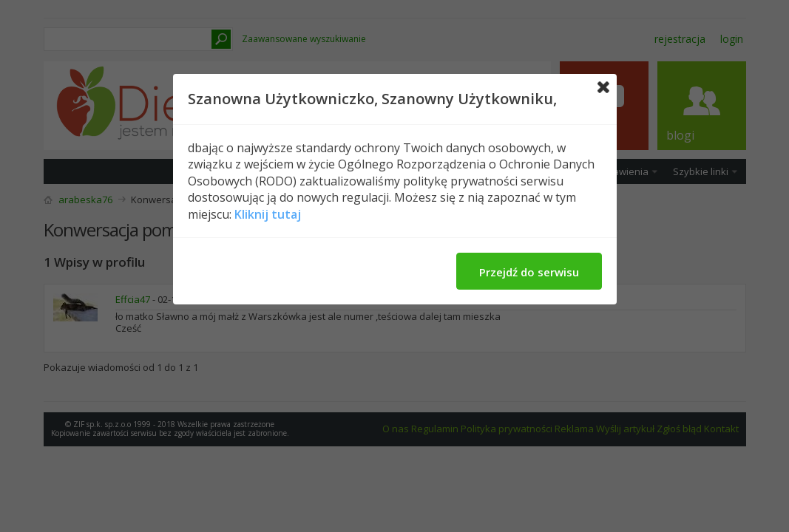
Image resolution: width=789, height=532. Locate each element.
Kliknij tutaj (268, 214)
